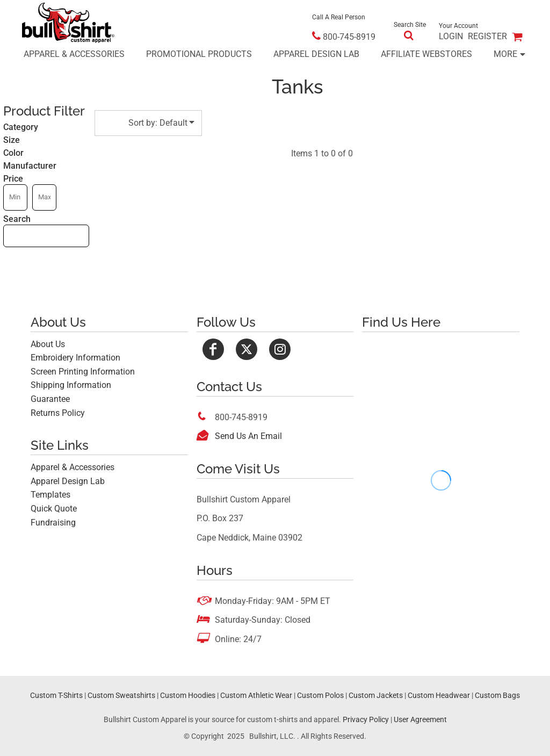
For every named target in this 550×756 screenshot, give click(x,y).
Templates (50, 495)
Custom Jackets (376, 695)
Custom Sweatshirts (121, 695)
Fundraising (53, 523)
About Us (48, 344)
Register (487, 36)
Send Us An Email (248, 436)
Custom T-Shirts (56, 695)
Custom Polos (320, 695)
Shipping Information (71, 385)
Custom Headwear (439, 695)
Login (451, 36)
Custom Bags (497, 695)
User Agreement (420, 719)
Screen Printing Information (83, 372)
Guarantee (50, 399)
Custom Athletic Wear (256, 695)
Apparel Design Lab (68, 481)
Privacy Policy (366, 719)
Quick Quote (54, 509)
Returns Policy (58, 413)
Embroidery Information (75, 358)
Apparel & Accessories (73, 467)
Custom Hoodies (188, 695)
